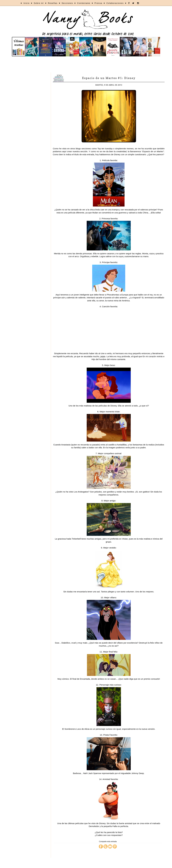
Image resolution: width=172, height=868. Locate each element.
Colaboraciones (115, 3)
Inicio (26, 3)
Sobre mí (39, 3)
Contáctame (84, 3)
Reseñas (53, 3)
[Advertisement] (86, 65)
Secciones (67, 3)
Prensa (98, 3)
